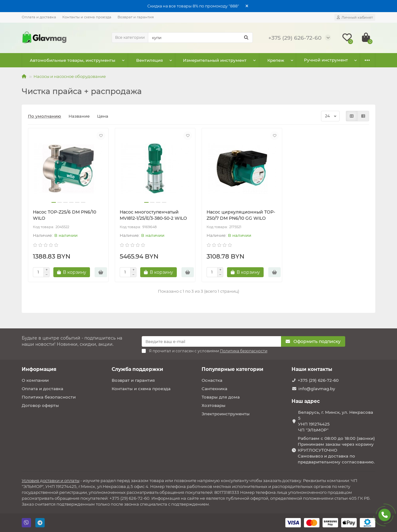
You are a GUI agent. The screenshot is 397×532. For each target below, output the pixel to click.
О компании (35, 380)
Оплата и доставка (39, 17)
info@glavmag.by (317, 389)
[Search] (200, 38)
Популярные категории (232, 369)
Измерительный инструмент (200, 60)
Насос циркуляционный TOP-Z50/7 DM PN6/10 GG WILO (241, 215)
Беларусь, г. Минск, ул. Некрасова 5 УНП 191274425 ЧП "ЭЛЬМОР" (336, 421)
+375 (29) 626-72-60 (318, 380)
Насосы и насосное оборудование (70, 76)
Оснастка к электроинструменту (314, 60)
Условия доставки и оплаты (51, 480)
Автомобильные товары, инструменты (70, 60)
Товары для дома (221, 397)
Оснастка (212, 380)
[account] (355, 17)
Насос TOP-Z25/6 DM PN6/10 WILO (65, 215)
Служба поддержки (137, 369)
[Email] (212, 341)
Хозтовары (214, 405)
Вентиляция (141, 60)
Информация (39, 369)
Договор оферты (40, 405)
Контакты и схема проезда (87, 17)
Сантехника (214, 389)
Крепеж (255, 60)
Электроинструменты (226, 414)
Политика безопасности (49, 397)
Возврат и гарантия (136, 17)
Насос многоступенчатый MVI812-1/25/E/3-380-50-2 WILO (153, 215)
